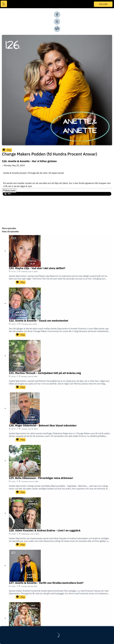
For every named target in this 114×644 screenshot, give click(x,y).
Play (7, 150)
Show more (9, 191)
